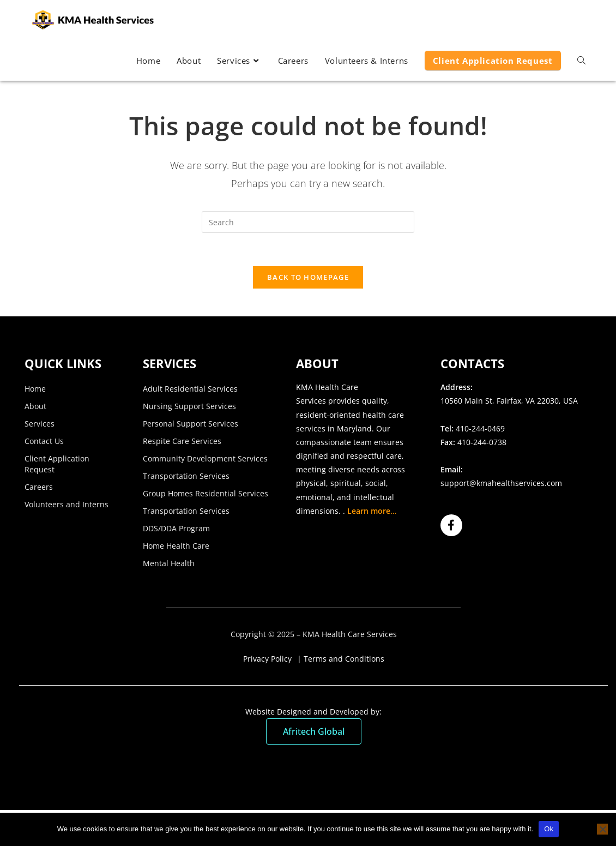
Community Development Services (205, 458)
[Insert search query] (308, 222)
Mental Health (169, 563)
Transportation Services (186, 476)
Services (40, 424)
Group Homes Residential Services (206, 493)
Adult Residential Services (190, 389)
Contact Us (44, 441)
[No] (602, 829)
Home (35, 389)
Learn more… (372, 511)
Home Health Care (176, 546)
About (35, 406)
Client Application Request (57, 464)
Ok (549, 829)
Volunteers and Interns (67, 504)
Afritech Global (314, 731)
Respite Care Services (182, 441)
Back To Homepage (308, 277)
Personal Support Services (191, 424)
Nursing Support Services (189, 406)
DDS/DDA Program (176, 528)
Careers (39, 487)
